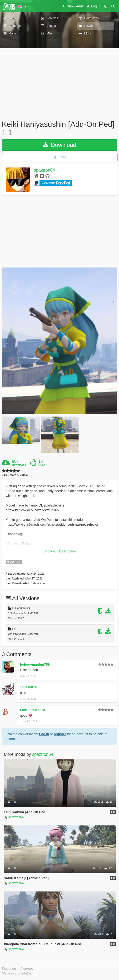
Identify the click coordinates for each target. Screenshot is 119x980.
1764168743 (29, 687)
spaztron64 (44, 170)
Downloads (19, 465)
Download (60, 145)
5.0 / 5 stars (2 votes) (15, 475)
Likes (42, 465)
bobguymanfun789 (35, 664)
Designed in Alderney (18, 969)
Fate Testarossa (33, 710)
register (60, 734)
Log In (44, 734)
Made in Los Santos (17, 973)
